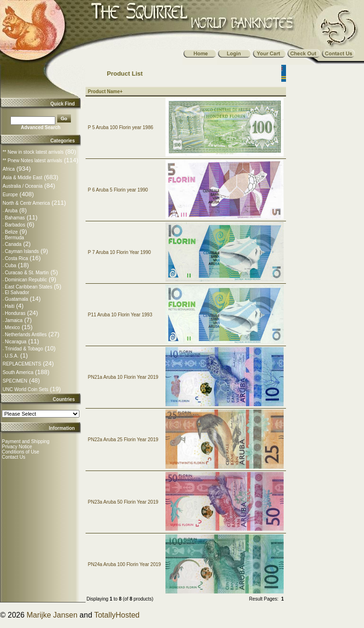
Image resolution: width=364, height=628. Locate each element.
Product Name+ (105, 92)
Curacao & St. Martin (27, 273)
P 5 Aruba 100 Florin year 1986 (121, 127)
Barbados (15, 225)
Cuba (10, 266)
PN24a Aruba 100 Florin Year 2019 (125, 564)
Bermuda (14, 238)
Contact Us (13, 457)
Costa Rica (16, 258)
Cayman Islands (22, 251)
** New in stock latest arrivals (33, 152)
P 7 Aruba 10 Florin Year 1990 (119, 252)
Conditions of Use (21, 452)
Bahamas (15, 218)
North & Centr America (26, 203)
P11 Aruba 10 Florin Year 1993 (120, 315)
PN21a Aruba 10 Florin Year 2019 (123, 377)
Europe (10, 195)
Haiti (9, 306)
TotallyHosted (117, 615)
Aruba (11, 211)
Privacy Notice (17, 447)
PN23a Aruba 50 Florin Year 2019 (123, 502)
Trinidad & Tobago (24, 349)
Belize (11, 232)
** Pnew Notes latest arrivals (32, 161)
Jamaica (13, 320)
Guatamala (16, 299)
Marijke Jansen (52, 615)
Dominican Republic (26, 280)
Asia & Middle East (22, 178)
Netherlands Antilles (26, 335)
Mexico (12, 327)
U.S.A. (12, 356)
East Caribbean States (28, 287)
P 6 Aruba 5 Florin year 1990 (118, 190)
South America (18, 372)
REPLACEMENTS (22, 364)
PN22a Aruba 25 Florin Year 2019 (123, 440)
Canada (13, 244)
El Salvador (17, 292)
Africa (9, 169)
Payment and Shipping (26, 441)
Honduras (15, 313)
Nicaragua (16, 342)
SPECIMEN (15, 381)
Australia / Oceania (22, 186)
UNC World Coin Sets (25, 389)
